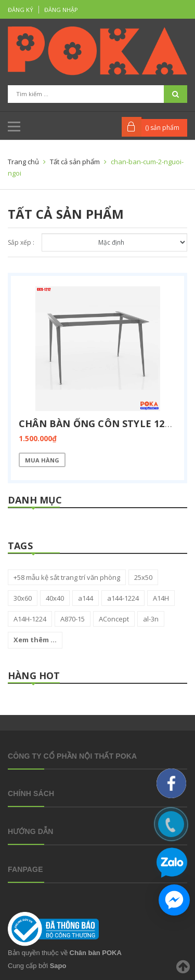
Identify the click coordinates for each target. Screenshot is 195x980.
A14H (161, 598)
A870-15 (73, 619)
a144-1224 (123, 598)
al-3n (151, 619)
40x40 (55, 598)
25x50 (143, 577)
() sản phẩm (162, 128)
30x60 (23, 598)
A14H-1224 (30, 619)
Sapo (58, 966)
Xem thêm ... (35, 640)
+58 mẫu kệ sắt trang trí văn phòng (67, 577)
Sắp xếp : (21, 242)
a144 (86, 598)
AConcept (114, 619)
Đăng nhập (61, 10)
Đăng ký (21, 10)
